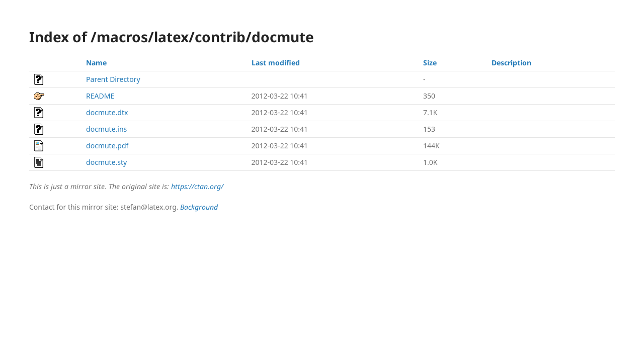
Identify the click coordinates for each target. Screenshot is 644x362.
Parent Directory (113, 79)
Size (430, 63)
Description (511, 63)
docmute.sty (106, 162)
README (100, 96)
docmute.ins (106, 129)
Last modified (276, 63)
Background (199, 207)
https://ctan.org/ (197, 186)
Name (96, 63)
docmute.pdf (107, 146)
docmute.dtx (107, 112)
